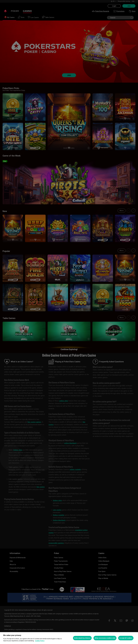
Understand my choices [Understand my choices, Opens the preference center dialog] (82, 638)
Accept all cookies (126, 638)
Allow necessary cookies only (105, 638)
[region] (69, 638)
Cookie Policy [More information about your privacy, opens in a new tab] (40, 641)
